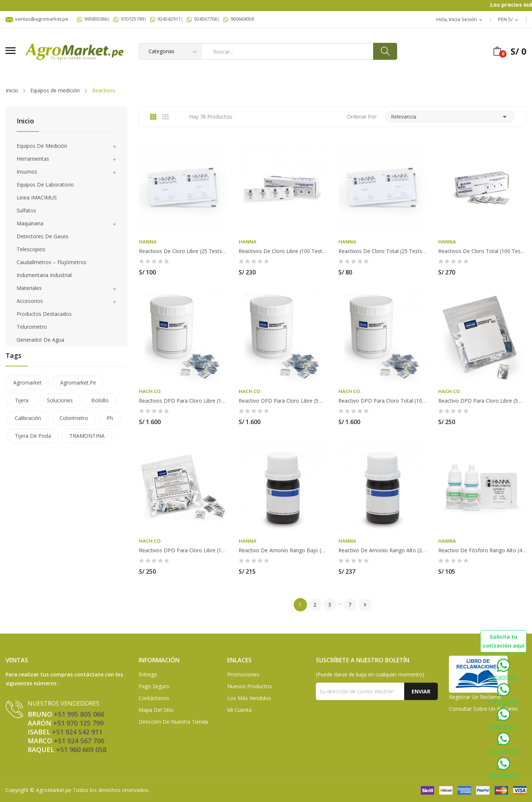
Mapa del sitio (156, 710)
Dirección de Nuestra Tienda (173, 722)
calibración (28, 418)
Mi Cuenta (239, 710)
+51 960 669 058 (81, 750)
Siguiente (365, 605)
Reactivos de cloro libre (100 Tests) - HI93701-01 (283, 251)
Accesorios (30, 301)
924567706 (202, 19)
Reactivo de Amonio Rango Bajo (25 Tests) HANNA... (283, 550)
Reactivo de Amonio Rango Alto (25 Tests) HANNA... (382, 550)
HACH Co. (151, 391)
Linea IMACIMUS (37, 197)
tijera (22, 400)
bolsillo (100, 400)
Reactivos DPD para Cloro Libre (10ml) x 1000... (183, 401)
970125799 (129, 19)
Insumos (27, 172)
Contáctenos (154, 698)
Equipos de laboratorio (45, 185)
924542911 (165, 19)
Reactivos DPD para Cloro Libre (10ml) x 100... (183, 550)
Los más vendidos (249, 698)
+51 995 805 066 (79, 714)
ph (110, 418)
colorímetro (74, 418)
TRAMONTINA (87, 436)
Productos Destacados (44, 314)
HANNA (148, 242)
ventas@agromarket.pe (37, 19)
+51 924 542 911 (77, 732)
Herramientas (33, 159)
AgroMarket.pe (54, 790)
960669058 (238, 19)
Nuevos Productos (250, 686)
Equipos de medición (42, 146)
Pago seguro (154, 686)
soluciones (60, 400)
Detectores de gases (42, 236)
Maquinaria (30, 223)
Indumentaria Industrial (44, 275)
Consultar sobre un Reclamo (483, 709)
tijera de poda (33, 436)
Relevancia (450, 117)
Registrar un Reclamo (475, 697)
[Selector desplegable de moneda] (509, 20)
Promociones (243, 674)
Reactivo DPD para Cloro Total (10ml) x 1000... (382, 401)
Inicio (25, 121)
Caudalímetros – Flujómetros (52, 262)
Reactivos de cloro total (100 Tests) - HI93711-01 (482, 251)
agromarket (28, 383)
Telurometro (32, 327)
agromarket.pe (78, 383)
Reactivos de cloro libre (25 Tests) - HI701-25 (183, 251)
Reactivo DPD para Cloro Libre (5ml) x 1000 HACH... (283, 401)
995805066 (92, 19)
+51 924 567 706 (79, 741)
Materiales (29, 288)
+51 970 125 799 (78, 723)
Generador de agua (40, 340)
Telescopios (31, 249)
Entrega (148, 674)
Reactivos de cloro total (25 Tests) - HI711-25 (382, 251)
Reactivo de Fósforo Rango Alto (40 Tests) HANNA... (482, 550)
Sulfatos (26, 210)
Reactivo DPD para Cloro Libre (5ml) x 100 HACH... (482, 401)
